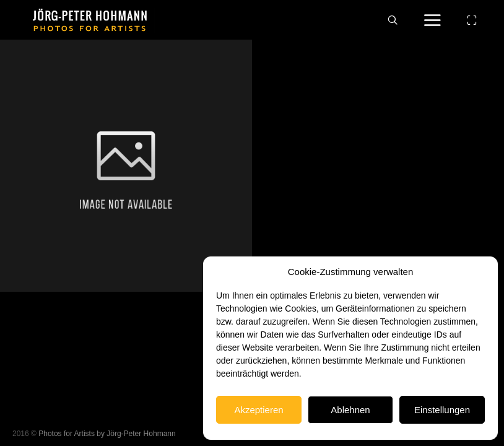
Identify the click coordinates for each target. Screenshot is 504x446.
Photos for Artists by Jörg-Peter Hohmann (107, 434)
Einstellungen (442, 410)
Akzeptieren (259, 410)
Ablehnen (350, 410)
